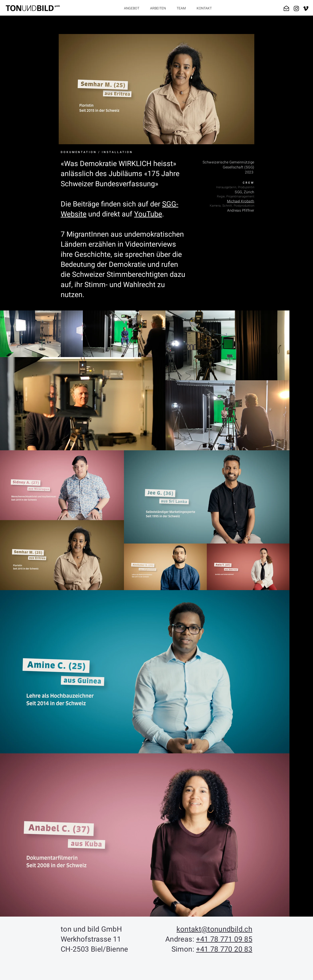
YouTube (148, 214)
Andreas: (181, 939)
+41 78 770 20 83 (224, 949)
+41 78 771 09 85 (224, 939)
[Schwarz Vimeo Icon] (306, 9)
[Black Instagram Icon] (296, 9)
